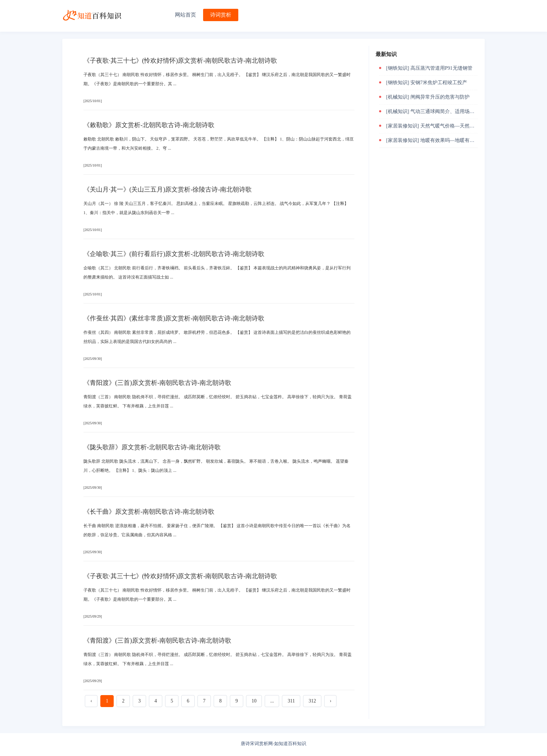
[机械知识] (398, 97)
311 (291, 701)
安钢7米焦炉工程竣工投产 (439, 83)
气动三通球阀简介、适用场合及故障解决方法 (460, 111)
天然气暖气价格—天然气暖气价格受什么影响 (470, 126)
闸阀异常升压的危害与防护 (440, 97)
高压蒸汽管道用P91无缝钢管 (441, 68)
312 (312, 701)
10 (254, 701)
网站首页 (186, 15)
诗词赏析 (221, 15)
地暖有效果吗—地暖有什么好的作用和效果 (467, 140)
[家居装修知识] (403, 126)
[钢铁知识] (398, 68)
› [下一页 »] (331, 701)
